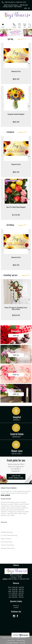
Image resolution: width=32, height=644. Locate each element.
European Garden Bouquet (16, 114)
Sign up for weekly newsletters (16, 477)
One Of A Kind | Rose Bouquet (16, 207)
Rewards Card (16, 71)
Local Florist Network (12, 643)
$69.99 (16, 79)
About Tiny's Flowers (9, 488)
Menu (3, 27)
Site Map (23, 643)
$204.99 (16, 315)
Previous (3, 63)
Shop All (20, 39)
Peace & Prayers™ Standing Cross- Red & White (16, 308)
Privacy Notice (21, 640)
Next (29, 63)
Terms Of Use (11, 640)
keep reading (5, 495)
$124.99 (16, 215)
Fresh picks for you (16, 465)
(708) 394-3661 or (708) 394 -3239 (15, 2)
